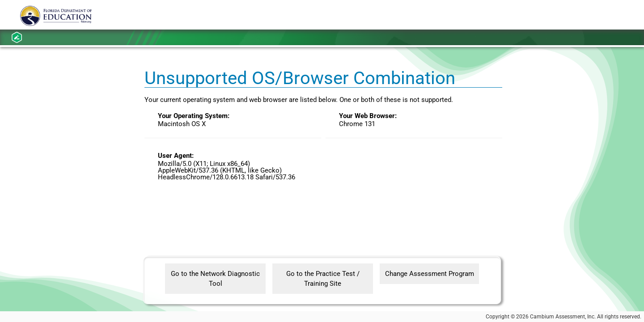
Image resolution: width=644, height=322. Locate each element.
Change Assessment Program (430, 274)
